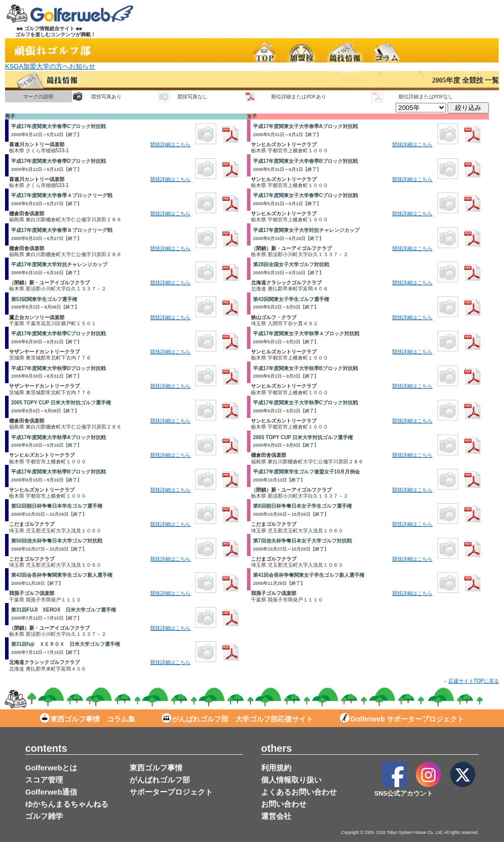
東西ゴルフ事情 (156, 768)
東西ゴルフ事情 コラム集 (87, 719)
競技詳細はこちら (170, 144)
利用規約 (276, 768)
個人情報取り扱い (291, 780)
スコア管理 (44, 780)
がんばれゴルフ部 (160, 780)
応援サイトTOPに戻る (474, 681)
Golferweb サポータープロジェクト (402, 719)
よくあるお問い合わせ (299, 792)
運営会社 (276, 816)
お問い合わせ (284, 804)
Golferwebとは (51, 768)
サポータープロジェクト (171, 792)
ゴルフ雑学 (44, 816)
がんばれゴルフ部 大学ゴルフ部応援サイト (237, 719)
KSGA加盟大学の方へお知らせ (50, 66)
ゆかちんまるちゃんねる (67, 804)
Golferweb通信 (51, 792)
